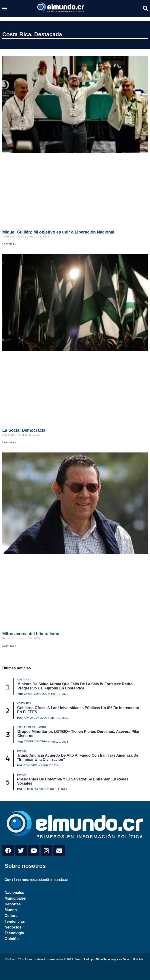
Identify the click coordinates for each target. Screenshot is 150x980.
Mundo (11, 910)
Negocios (13, 927)
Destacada (48, 34)
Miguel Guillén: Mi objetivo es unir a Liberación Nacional (58, 232)
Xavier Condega (35, 694)
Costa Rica (17, 34)
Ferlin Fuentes (35, 789)
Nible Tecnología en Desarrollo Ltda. (120, 959)
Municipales (15, 898)
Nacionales (14, 893)
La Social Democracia (24, 430)
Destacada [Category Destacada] (39, 727)
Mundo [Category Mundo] (22, 751)
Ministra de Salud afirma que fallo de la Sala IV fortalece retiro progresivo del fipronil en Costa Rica (75, 686)
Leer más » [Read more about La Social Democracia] (9, 442)
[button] (4, 8)
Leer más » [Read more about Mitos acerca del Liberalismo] (9, 646)
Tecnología (14, 933)
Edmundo (30, 765)
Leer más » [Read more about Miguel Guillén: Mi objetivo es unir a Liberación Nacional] (9, 244)
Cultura (11, 916)
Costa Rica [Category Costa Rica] (24, 680)
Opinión (12, 939)
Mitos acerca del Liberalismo (31, 634)
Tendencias (15, 921)
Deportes (13, 904)
